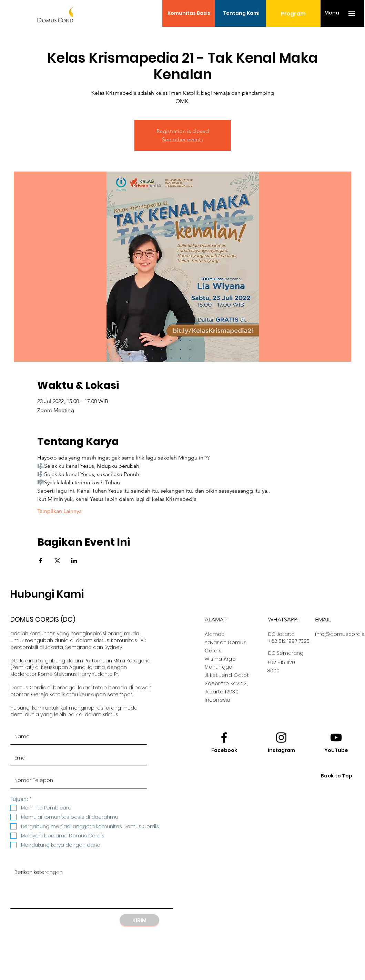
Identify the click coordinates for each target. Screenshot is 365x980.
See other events (182, 139)
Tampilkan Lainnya (59, 511)
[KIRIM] (139, 920)
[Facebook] (224, 750)
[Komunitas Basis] (189, 13)
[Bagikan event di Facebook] (40, 561)
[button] (332, 13)
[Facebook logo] (224, 737)
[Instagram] (281, 750)
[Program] (293, 13)
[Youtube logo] (336, 737)
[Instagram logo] (281, 737)
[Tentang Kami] (241, 13)
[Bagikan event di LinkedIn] (74, 561)
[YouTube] (336, 750)
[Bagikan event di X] (57, 561)
